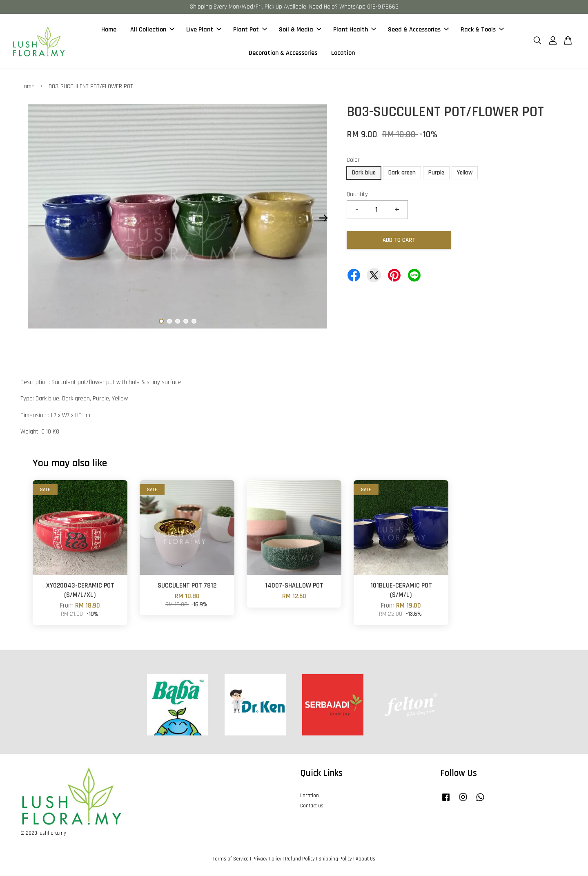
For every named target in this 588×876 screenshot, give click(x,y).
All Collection (152, 30)
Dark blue (364, 173)
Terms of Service (231, 859)
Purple (436, 173)
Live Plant (204, 30)
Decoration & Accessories (283, 53)
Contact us (312, 806)
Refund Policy (300, 859)
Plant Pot (250, 30)
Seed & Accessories (418, 30)
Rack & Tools (482, 30)
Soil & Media (300, 30)
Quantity (357, 194)
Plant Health (355, 30)
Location (343, 53)
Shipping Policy (335, 859)
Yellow (465, 173)
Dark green (402, 173)
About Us (365, 859)
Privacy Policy (267, 859)
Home (109, 30)
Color (353, 160)
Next (323, 218)
